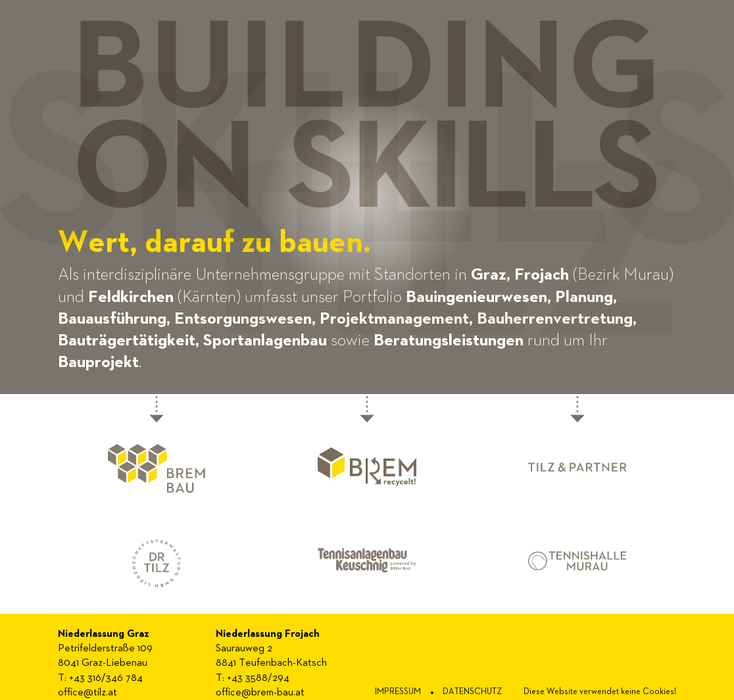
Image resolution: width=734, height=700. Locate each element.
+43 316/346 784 (106, 678)
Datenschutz (472, 692)
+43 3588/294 (258, 678)
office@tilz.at (87, 693)
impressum (398, 692)
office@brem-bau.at (260, 693)
